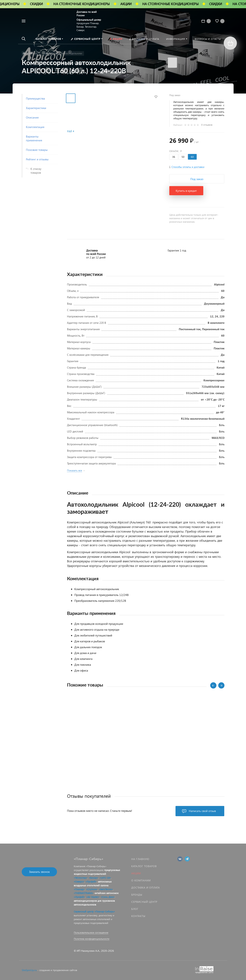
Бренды (137, 895)
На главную (140, 859)
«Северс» (79, 881)
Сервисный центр (144, 902)
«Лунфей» (91, 881)
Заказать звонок (39, 872)
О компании (141, 880)
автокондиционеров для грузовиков (94, 901)
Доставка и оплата (146, 887)
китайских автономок (106, 893)
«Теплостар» (81, 878)
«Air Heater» (93, 897)
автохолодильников (85, 904)
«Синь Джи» (108, 897)
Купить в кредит (186, 191)
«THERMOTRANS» (84, 893)
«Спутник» (92, 889)
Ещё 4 (71, 131)
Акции (136, 873)
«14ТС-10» (105, 878)
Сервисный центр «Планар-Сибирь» (94, 911)
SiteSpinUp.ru (29, 970)
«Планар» (79, 889)
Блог (135, 909)
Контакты (138, 916)
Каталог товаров (144, 866)
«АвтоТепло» (106, 889)
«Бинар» (94, 878)
